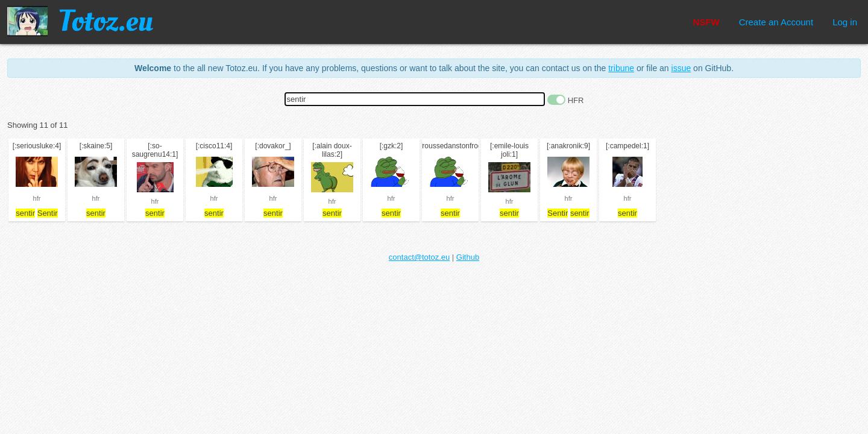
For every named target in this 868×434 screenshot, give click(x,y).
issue (681, 68)
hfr (37, 198)
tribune (621, 68)
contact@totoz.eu (419, 257)
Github (468, 257)
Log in (845, 22)
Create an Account (776, 22)
